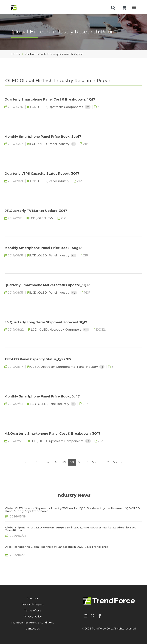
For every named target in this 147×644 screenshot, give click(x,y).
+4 (86, 330)
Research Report (33, 605)
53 (94, 462)
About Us (33, 599)
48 (57, 462)
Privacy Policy (33, 617)
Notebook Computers (66, 330)
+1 (74, 144)
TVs (51, 218)
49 (64, 462)
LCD (33, 107)
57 (107, 462)
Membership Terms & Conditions (33, 623)
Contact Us (33, 629)
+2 (88, 107)
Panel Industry (59, 144)
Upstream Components (66, 107)
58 (115, 462)
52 (87, 462)
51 (79, 462)
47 (49, 462)
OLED (43, 107)
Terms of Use (33, 611)
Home (16, 54)
